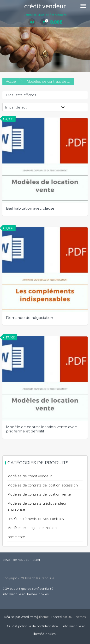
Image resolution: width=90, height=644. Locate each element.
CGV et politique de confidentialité (28, 589)
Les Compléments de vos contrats (36, 518)
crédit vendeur (45, 6)
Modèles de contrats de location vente (39, 494)
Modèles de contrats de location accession (43, 485)
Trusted (56, 617)
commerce (16, 537)
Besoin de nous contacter (21, 560)
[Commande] (35, 107)
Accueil (12, 81)
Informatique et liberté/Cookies (25, 594)
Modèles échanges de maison (32, 528)
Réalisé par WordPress (20, 617)
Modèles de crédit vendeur (30, 476)
